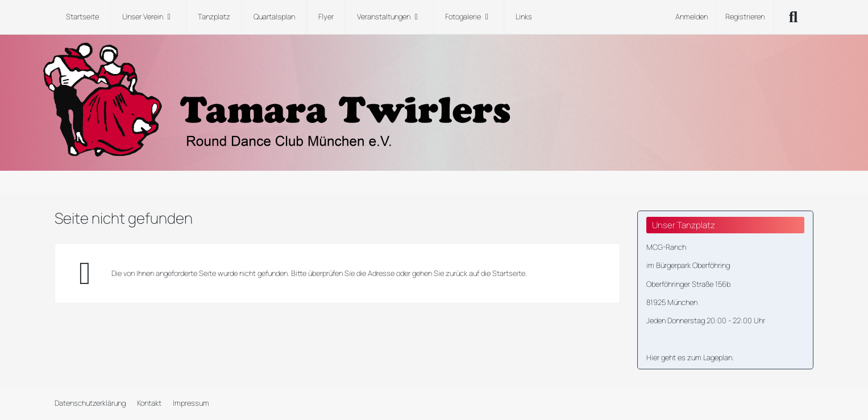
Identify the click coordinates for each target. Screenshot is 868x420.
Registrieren (745, 17)
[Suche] (794, 17)
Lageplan (718, 357)
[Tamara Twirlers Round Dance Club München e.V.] (434, 100)
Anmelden (692, 17)
